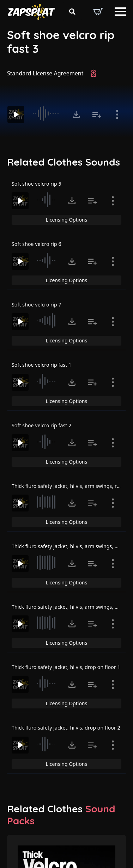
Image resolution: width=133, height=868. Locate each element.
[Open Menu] (120, 12)
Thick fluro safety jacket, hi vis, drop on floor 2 (66, 728)
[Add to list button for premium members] (97, 114)
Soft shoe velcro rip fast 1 (41, 365)
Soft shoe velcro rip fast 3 (61, 42)
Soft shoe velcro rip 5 (37, 184)
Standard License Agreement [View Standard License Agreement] (45, 73)
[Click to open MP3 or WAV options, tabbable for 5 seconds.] (76, 114)
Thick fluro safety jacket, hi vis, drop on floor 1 (66, 667)
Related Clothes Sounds (64, 162)
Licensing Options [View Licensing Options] (66, 220)
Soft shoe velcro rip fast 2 (41, 425)
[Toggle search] (72, 12)
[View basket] (98, 12)
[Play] (16, 114)
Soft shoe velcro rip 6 (37, 244)
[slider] (47, 113)
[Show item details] (117, 114)
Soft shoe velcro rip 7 (37, 305)
